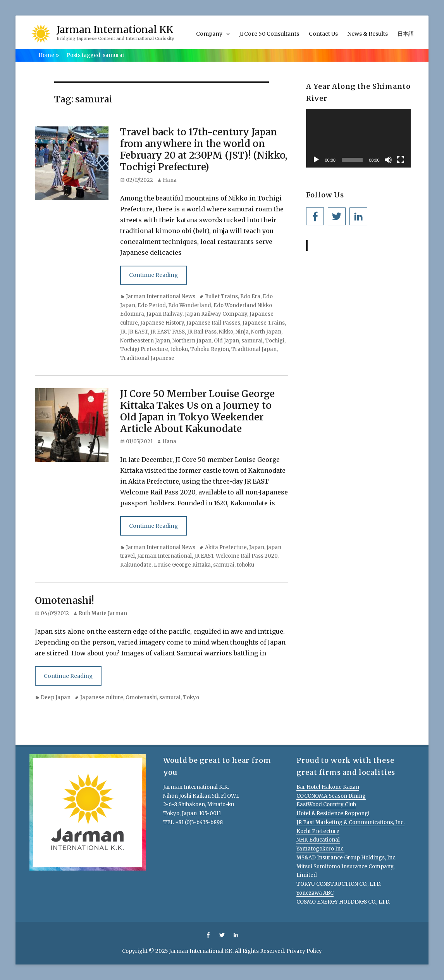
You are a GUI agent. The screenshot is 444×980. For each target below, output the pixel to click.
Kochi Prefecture (318, 831)
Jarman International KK (115, 30)
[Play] (316, 160)
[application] (358, 138)
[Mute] (388, 160)
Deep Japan (56, 697)
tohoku (179, 349)
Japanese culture (102, 697)
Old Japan (226, 341)
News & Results (367, 34)
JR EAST (138, 332)
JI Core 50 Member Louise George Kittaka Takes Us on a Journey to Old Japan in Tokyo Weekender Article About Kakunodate (197, 411)
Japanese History (162, 323)
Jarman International (164, 556)
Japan (257, 547)
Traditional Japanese (147, 358)
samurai (252, 341)
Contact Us (323, 34)
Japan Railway (164, 314)
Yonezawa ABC (315, 893)
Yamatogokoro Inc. (320, 849)
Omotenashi (141, 697)
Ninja (242, 332)
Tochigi (275, 341)
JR (123, 332)
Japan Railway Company (216, 314)
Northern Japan (192, 341)
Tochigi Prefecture (144, 349)
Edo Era (250, 296)
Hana (170, 180)
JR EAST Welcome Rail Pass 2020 (236, 556)
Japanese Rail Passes (213, 323)
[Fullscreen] (401, 160)
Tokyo (191, 697)
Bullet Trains (221, 296)
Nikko (226, 332)
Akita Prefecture (226, 547)
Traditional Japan (254, 349)
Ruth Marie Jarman (103, 613)
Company (209, 34)
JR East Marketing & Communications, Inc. (350, 822)
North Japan (266, 332)
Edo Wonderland (190, 305)
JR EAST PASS (168, 332)
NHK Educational (318, 840)
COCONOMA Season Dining (331, 796)
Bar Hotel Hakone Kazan (328, 787)
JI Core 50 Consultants (269, 34)
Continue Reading (153, 275)
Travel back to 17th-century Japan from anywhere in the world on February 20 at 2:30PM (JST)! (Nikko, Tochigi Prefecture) (204, 150)
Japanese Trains (264, 323)
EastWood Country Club (326, 805)
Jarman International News (161, 296)
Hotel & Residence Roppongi (333, 813)
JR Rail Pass (202, 332)
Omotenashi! (65, 601)
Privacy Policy (304, 951)
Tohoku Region (210, 349)
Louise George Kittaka (182, 565)
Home (49, 55)
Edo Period (152, 305)
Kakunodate (136, 565)
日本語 (406, 34)
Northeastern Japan (145, 341)
